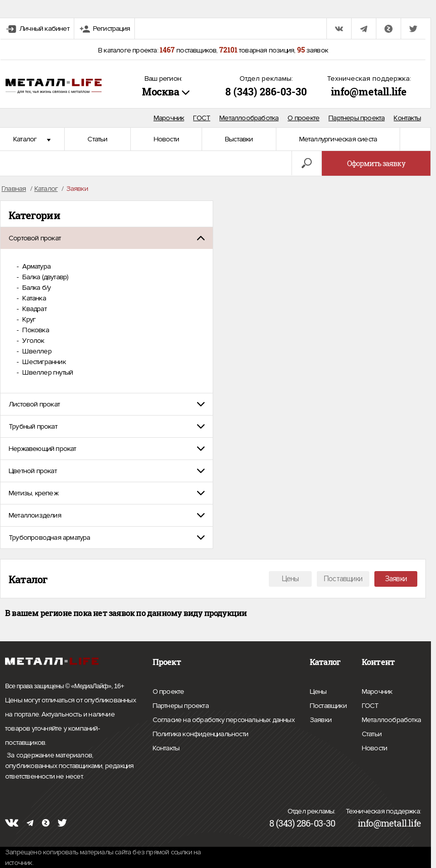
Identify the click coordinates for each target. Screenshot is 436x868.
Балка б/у (36, 288)
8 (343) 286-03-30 (266, 91)
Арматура (36, 266)
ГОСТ (202, 118)
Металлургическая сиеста (338, 139)
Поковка (35, 330)
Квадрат (34, 309)
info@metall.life (369, 91)
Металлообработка (249, 118)
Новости (166, 139)
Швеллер (36, 351)
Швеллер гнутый (47, 372)
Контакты (407, 118)
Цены (290, 579)
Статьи (97, 139)
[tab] (107, 238)
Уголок (32, 341)
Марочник (169, 118)
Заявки (396, 579)
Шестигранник (43, 362)
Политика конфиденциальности (200, 734)
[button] (107, 238)
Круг (28, 319)
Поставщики (343, 579)
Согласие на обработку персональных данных (224, 720)
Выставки (239, 139)
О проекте (303, 118)
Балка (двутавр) (44, 277)
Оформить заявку (376, 163)
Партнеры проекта (356, 118)
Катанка (33, 298)
